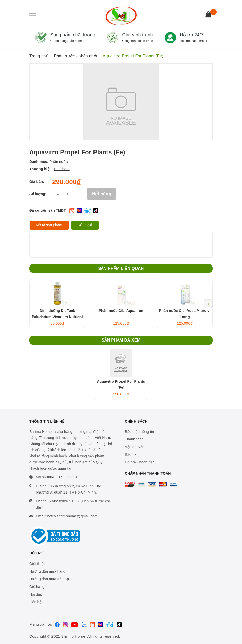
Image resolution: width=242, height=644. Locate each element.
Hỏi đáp (36, 594)
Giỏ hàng (37, 587)
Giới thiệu (37, 564)
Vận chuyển (135, 447)
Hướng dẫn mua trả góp (49, 579)
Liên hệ (35, 602)
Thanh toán (134, 439)
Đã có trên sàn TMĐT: (48, 210)
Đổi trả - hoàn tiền (140, 462)
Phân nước (59, 162)
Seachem (62, 169)
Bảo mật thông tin (139, 432)
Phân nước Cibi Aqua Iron (121, 311)
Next (208, 304)
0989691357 (69, 501)
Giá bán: (37, 182)
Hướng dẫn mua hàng (47, 571)
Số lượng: (38, 194)
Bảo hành (133, 454)
